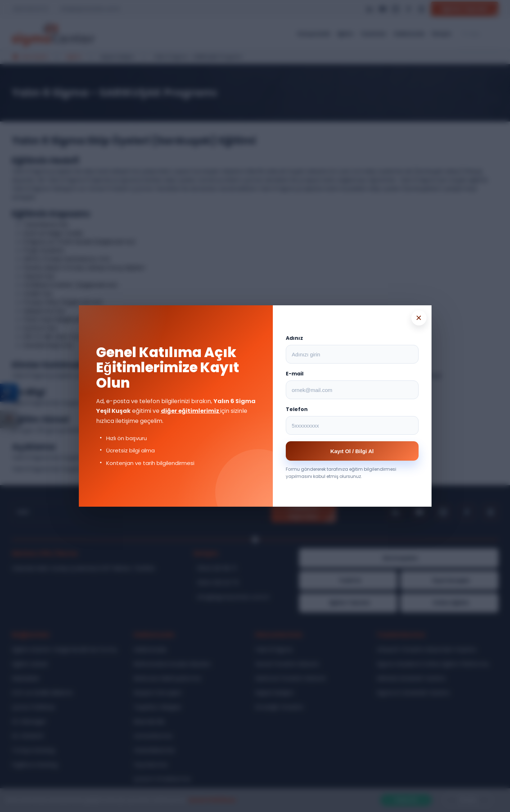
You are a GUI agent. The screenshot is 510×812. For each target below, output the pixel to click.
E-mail (295, 374)
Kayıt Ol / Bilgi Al (352, 451)
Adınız (294, 338)
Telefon (297, 409)
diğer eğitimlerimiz (191, 411)
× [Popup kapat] (419, 318)
